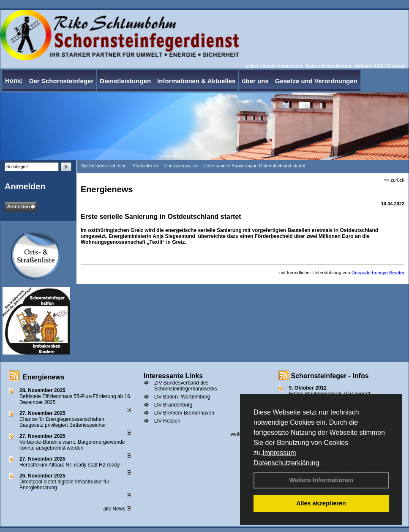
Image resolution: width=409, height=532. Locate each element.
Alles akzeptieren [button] (321, 503)
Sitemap (396, 66)
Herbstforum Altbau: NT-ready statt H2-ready (70, 465)
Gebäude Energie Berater (378, 273)
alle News (117, 509)
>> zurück (394, 180)
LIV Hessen (167, 421)
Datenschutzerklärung (286, 463)
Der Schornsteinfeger (61, 81)
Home (14, 80)
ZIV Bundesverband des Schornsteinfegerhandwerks (186, 386)
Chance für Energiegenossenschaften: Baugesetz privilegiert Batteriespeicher (63, 422)
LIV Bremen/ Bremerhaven (184, 413)
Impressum (279, 453)
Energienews (44, 377)
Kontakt (267, 66)
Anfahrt (362, 66)
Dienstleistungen (125, 81)
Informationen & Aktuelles (196, 81)
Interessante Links (173, 376)
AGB (378, 66)
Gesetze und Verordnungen (316, 81)
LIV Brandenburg (173, 405)
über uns (255, 81)
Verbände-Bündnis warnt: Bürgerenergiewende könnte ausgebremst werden (72, 445)
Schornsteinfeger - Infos (330, 376)
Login (250, 66)
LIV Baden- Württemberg (182, 397)
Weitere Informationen (321, 480)
